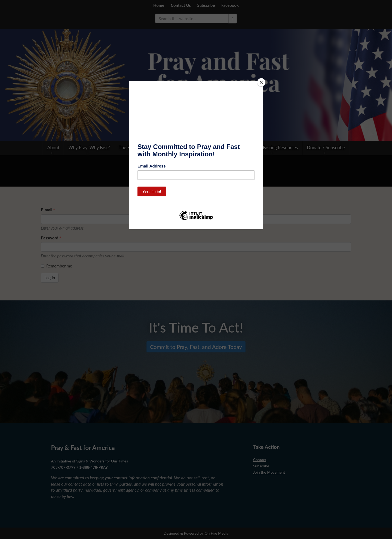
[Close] (261, 82)
